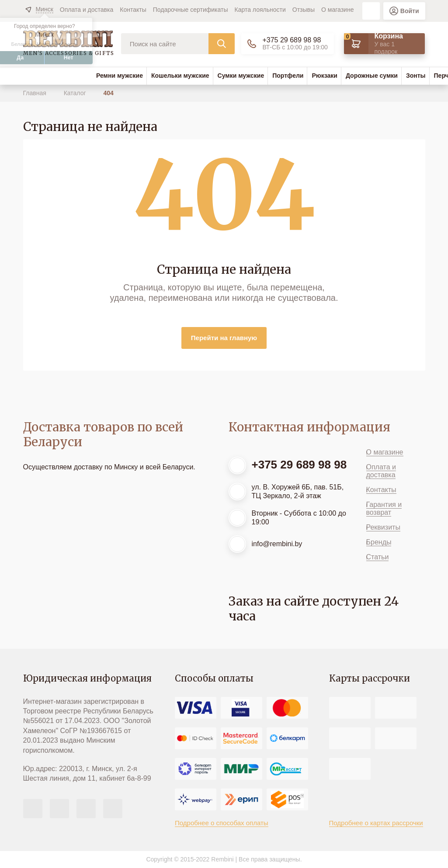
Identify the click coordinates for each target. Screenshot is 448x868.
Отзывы (304, 10)
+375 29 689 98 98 (292, 40)
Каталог (76, 93)
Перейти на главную (224, 338)
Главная (36, 93)
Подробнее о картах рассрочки (376, 823)
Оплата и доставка (87, 10)
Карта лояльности (260, 10)
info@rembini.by (277, 544)
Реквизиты (383, 527)
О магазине (337, 10)
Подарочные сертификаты (191, 10)
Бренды (379, 542)
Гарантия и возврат (384, 508)
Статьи (378, 557)
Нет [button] (69, 58)
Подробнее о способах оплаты (222, 823)
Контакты (133, 10)
